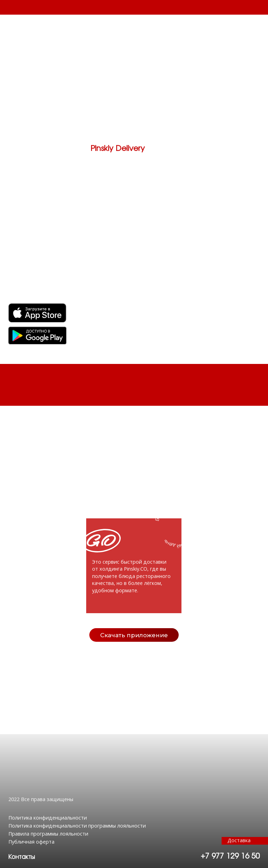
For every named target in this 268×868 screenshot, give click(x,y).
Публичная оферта (31, 842)
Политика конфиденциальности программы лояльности (77, 826)
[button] (22, 857)
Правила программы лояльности (48, 834)
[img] (37, 335)
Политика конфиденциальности (48, 818)
